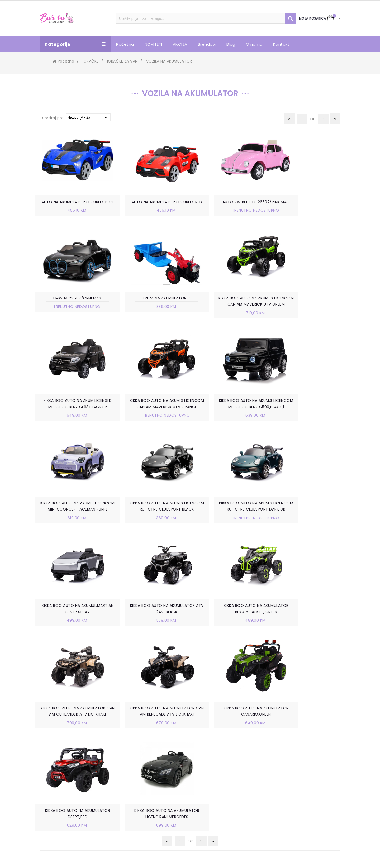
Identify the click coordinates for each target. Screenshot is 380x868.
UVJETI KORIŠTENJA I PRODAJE (233, 748)
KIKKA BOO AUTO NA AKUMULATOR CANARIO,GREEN (151, 631)
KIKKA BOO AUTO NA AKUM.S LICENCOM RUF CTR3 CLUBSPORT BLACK (229, 421)
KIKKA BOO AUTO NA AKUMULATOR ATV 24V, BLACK (151, 527)
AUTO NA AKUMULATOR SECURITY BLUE (72, 205)
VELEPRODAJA (140, 772)
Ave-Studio (235, 859)
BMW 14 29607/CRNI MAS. (308, 202)
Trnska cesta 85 (66, 756)
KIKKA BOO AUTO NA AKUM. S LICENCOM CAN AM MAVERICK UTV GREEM (151, 312)
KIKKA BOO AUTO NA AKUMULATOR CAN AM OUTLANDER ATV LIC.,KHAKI (308, 527)
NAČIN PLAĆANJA (220, 764)
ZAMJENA (213, 788)
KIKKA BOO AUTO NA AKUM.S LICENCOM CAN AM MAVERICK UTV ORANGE (308, 312)
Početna (63, 61)
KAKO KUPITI (216, 756)
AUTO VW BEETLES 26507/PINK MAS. (229, 202)
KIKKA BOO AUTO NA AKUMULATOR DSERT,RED (229, 631)
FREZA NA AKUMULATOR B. (72, 305)
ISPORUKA (214, 780)
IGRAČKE (91, 61)
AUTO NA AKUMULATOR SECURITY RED (151, 205)
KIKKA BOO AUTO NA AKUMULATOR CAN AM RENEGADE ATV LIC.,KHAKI (72, 631)
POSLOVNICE (139, 756)
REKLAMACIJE (217, 795)
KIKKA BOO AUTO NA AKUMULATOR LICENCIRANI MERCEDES (308, 631)
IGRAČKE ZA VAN (122, 61)
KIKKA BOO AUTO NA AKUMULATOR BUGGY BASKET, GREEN (229, 527)
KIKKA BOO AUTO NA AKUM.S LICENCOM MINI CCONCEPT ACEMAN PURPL (151, 421)
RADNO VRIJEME (142, 764)
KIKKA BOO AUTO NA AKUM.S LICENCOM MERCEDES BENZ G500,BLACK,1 (72, 421)
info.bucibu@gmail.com (74, 778)
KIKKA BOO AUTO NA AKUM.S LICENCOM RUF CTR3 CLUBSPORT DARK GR (308, 421)
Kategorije (75, 44)
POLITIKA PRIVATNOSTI (225, 772)
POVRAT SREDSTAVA (224, 811)
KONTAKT (136, 780)
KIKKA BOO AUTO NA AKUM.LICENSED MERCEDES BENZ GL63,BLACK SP (229, 312)
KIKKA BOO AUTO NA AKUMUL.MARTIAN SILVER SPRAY (72, 527)
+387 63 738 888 (67, 770)
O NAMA (135, 748)
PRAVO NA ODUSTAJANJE (228, 803)
